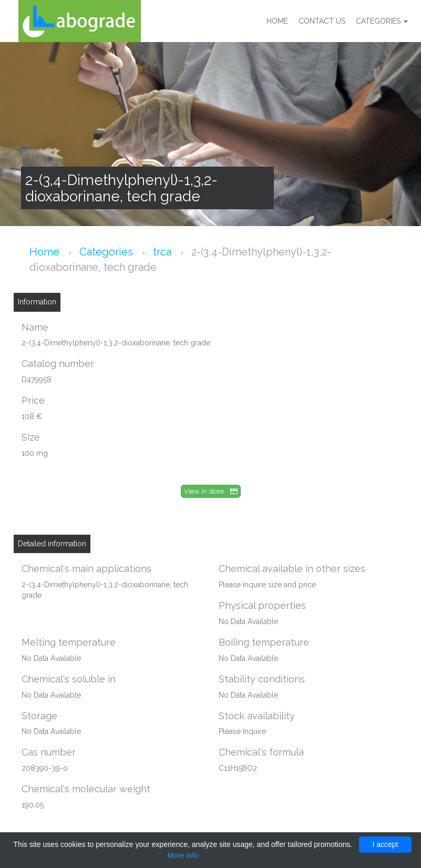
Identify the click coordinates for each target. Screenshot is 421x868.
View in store (211, 491)
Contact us (322, 21)
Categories (382, 21)
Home (277, 21)
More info (183, 855)
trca (163, 252)
